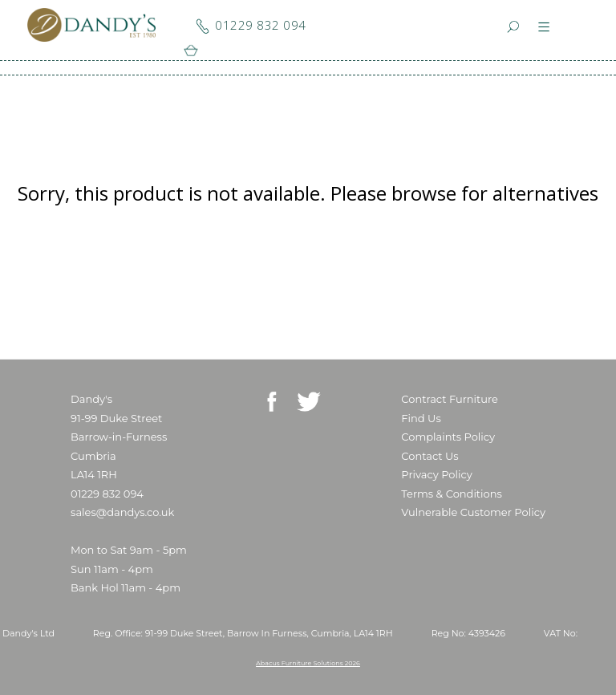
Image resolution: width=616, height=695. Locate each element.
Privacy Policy (436, 474)
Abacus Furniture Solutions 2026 (308, 663)
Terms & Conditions (451, 494)
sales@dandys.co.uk (122, 512)
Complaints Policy (448, 437)
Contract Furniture (450, 399)
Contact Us (430, 456)
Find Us (421, 418)
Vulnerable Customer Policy (473, 512)
